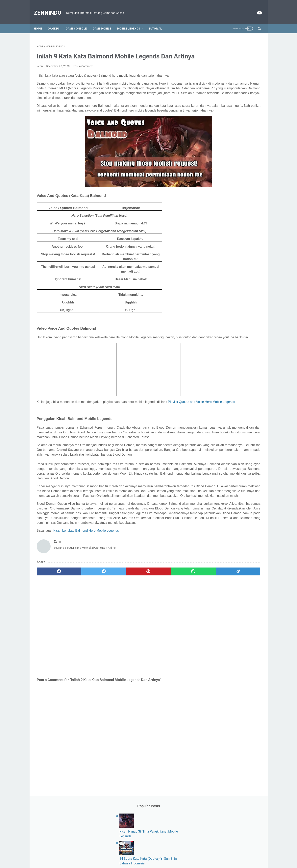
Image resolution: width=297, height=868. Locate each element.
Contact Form (128, 854)
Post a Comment (83, 72)
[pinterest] (112, 629)
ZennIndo (50, 8)
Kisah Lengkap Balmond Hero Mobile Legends (86, 588)
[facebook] (52, 629)
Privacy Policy (166, 854)
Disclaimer (147, 854)
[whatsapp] (142, 629)
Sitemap (184, 854)
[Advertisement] (112, 684)
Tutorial (158, 22)
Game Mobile (105, 22)
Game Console (79, 22)
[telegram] (172, 629)
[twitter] (82, 629)
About (112, 854)
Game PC (57, 22)
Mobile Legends (131, 22)
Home (41, 22)
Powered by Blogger (154, 862)
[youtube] (256, 9)
